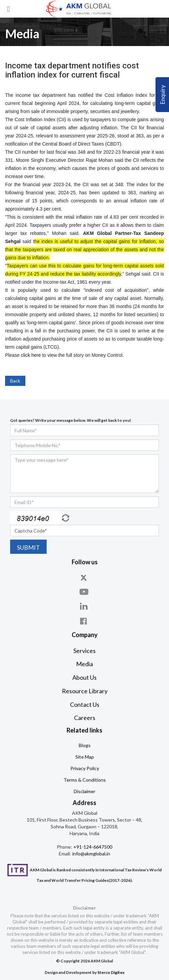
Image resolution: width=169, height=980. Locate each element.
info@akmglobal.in (91, 854)
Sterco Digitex (111, 972)
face (84, 621)
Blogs (85, 745)
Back (15, 381)
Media (84, 664)
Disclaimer (84, 791)
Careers (85, 718)
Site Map (85, 757)
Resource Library (85, 691)
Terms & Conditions (85, 780)
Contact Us (85, 704)
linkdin (84, 606)
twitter (84, 577)
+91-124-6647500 (92, 847)
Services (84, 651)
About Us (84, 677)
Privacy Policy (85, 768)
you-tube (84, 592)
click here (31, 355)
